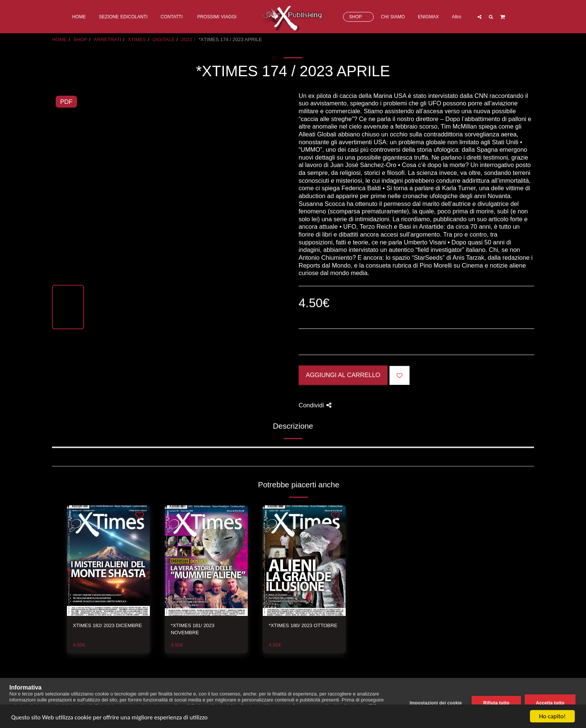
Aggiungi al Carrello (343, 375)
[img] (108, 561)
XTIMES (137, 39)
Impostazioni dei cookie (436, 703)
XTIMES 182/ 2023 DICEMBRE (107, 625)
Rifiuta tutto (496, 703)
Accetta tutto (550, 703)
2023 (187, 39)
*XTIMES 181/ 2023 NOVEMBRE (193, 629)
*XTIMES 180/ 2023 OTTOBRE (303, 625)
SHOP (80, 39)
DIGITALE (164, 39)
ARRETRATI (108, 39)
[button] (479, 17)
